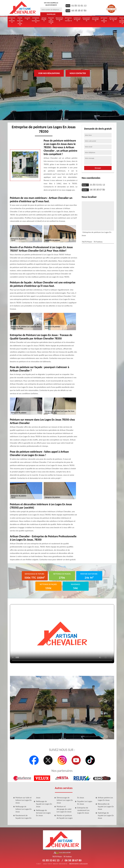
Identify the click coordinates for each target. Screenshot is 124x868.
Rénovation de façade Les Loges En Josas (106, 807)
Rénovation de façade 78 (59, 19)
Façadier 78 (27, 19)
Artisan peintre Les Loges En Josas (105, 799)
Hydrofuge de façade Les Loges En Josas (106, 815)
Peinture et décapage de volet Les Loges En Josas (64, 809)
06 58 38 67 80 (81, 10)
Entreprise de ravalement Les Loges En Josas (83, 810)
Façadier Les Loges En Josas (85, 803)
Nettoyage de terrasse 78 (104, 20)
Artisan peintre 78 (44, 19)
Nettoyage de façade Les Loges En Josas (44, 804)
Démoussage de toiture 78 (113, 19)
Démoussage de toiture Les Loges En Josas (65, 800)
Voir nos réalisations (49, 73)
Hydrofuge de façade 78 (77, 19)
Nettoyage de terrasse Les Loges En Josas (43, 813)
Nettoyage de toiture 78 (68, 19)
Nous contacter (78, 73)
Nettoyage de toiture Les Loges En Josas (24, 809)
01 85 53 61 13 (81, 5)
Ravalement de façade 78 (86, 19)
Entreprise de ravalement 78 (36, 20)
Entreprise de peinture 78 (12, 20)
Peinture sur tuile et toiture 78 (51, 21)
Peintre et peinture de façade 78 (20, 21)
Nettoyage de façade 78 (95, 19)
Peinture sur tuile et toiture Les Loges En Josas (24, 800)
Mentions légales (79, 864)
